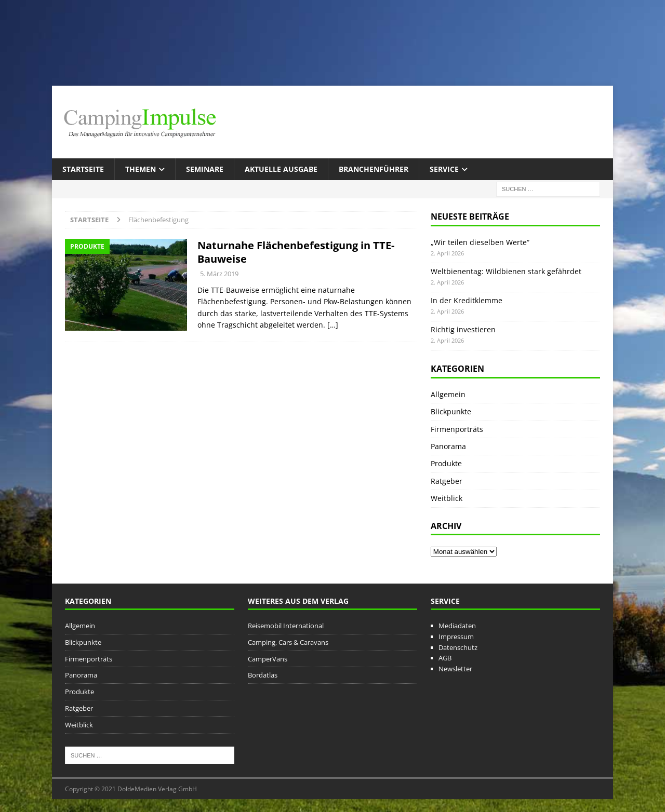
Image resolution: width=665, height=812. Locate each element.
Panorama (448, 446)
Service (444, 169)
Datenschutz (458, 647)
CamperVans (268, 659)
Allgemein (448, 394)
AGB (445, 658)
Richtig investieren (463, 329)
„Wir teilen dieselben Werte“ (480, 242)
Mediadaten (457, 626)
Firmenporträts (457, 429)
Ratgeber (447, 481)
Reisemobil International (286, 626)
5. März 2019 (219, 274)
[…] (333, 325)
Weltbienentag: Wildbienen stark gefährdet (506, 271)
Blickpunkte (451, 411)
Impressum (456, 637)
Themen (141, 169)
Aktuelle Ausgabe (281, 169)
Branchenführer (374, 169)
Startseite (83, 169)
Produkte (446, 463)
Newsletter (455, 669)
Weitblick (447, 498)
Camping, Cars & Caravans (288, 642)
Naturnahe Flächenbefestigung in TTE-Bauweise (296, 252)
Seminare (205, 169)
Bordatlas (263, 675)
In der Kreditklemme (467, 300)
